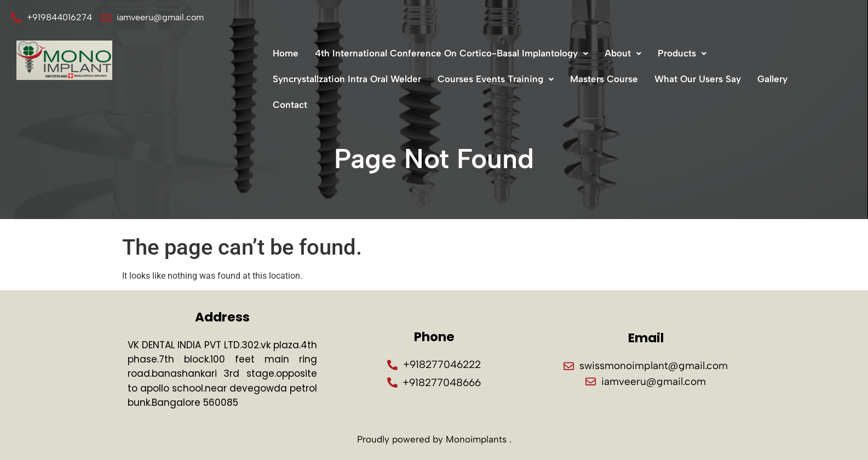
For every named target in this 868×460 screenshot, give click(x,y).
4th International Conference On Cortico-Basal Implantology (452, 53)
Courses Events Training (496, 79)
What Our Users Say (698, 79)
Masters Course (604, 79)
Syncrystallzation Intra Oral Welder (347, 79)
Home (286, 53)
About (623, 53)
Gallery (772, 79)
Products (682, 53)
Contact (290, 105)
